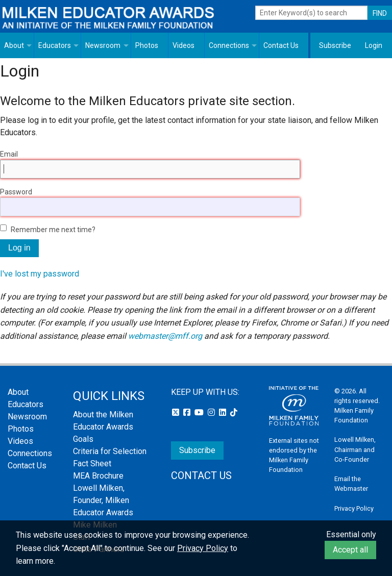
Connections (229, 45)
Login (374, 45)
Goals (83, 439)
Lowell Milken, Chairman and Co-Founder (355, 449)
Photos (147, 45)
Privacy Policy (354, 508)
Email (9, 154)
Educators (55, 45)
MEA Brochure (98, 476)
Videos (183, 45)
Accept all (350, 550)
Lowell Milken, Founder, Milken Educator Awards (103, 500)
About (14, 45)
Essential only (351, 534)
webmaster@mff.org (165, 336)
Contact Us (281, 45)
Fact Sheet (92, 464)
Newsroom (103, 45)
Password (16, 192)
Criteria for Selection (110, 451)
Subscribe (335, 45)
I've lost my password (40, 274)
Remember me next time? (53, 230)
